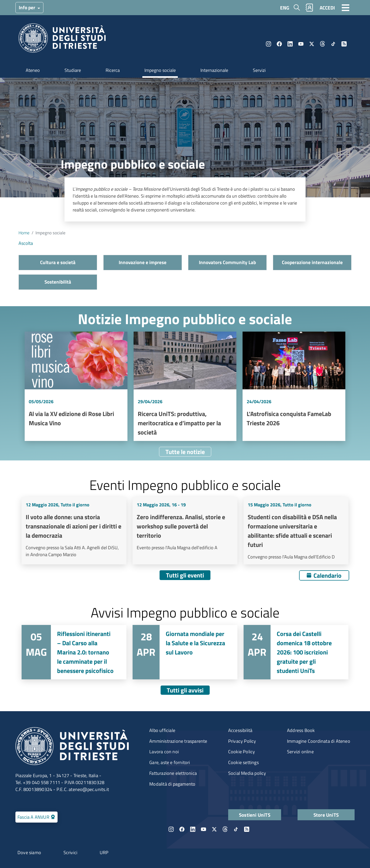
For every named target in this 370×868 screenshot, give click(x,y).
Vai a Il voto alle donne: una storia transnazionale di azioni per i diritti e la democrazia (74, 531)
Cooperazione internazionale (312, 262)
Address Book (301, 730)
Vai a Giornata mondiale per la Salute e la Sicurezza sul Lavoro (185, 652)
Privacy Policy (242, 741)
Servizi (259, 70)
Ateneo (33, 70)
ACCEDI (327, 8)
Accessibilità (240, 730)
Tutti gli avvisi (185, 690)
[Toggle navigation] (346, 7)
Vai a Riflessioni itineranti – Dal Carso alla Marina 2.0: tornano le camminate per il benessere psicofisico (74, 652)
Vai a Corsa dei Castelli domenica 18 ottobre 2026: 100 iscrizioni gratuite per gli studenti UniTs (296, 652)
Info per (27, 7)
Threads (322, 44)
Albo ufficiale (162, 730)
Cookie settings (243, 762)
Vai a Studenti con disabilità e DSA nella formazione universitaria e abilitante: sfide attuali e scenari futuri (296, 531)
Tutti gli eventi (185, 575)
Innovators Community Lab (227, 262)
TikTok (333, 44)
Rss (344, 44)
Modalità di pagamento (172, 784)
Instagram (269, 44)
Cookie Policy (242, 752)
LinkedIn (290, 44)
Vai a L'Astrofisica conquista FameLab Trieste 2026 (294, 386)
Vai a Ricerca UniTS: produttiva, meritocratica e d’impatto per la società (185, 386)
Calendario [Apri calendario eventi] (327, 575)
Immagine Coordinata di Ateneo (319, 741)
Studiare (73, 70)
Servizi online (300, 752)
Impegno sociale (160, 70)
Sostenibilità (58, 282)
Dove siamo (29, 852)
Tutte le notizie (185, 452)
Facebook (279, 44)
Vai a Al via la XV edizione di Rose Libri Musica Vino (76, 386)
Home (24, 233)
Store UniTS (326, 815)
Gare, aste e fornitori (170, 762)
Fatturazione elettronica (173, 773)
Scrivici (71, 852)
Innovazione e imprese (143, 262)
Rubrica (309, 8)
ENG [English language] (285, 8)
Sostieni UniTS (255, 815)
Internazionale (214, 70)
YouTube (301, 44)
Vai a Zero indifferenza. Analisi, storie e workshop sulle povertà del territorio (185, 531)
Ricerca (113, 70)
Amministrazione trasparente (178, 741)
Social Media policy (247, 773)
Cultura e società (58, 262)
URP (104, 852)
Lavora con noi (164, 752)
